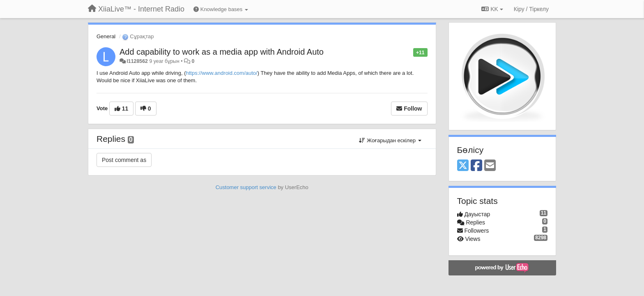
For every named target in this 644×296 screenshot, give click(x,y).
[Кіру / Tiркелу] (531, 9)
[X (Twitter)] (463, 166)
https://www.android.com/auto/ (222, 73)
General (106, 36)
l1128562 (137, 61)
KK (492, 9)
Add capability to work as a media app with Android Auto (222, 52)
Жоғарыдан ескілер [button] (390, 140)
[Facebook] (476, 166)
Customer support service (246, 187)
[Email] (490, 166)
